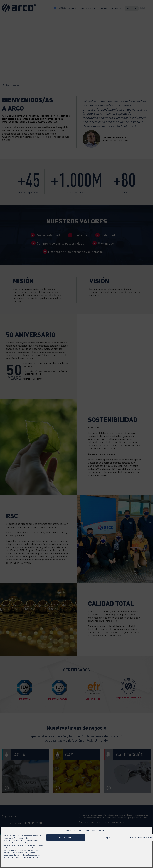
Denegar (106, 838)
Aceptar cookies (66, 838)
